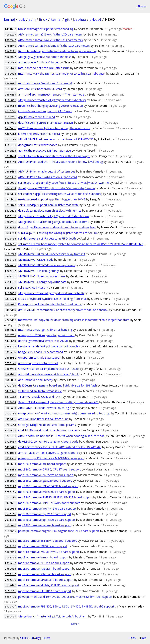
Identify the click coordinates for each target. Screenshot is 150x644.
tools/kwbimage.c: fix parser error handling (46, 29)
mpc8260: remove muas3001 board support (47, 492)
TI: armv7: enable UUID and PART (40, 397)
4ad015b (10, 514)
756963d (10, 83)
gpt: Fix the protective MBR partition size (45, 150)
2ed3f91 (10, 222)
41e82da (10, 35)
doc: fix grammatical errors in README (43, 341)
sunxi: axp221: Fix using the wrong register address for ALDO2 (58, 233)
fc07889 (10, 293)
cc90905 (10, 509)
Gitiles (24, 638)
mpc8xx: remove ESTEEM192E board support (48, 541)
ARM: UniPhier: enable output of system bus (47, 171)
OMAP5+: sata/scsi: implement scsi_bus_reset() (49, 369)
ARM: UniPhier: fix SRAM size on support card (48, 177)
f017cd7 (10, 563)
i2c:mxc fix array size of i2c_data (39, 134)
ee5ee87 (10, 304)
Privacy (35, 638)
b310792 (10, 414)
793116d (10, 520)
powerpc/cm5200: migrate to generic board (46, 335)
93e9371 (10, 51)
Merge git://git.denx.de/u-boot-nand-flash (45, 57)
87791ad (10, 363)
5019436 (10, 239)
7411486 (10, 227)
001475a (10, 335)
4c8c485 (10, 63)
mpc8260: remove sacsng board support (44, 525)
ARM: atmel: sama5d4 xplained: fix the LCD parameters (54, 46)
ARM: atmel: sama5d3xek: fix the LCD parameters (50, 34)
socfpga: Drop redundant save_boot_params (47, 425)
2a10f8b (10, 386)
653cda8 (10, 211)
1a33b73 (10, 374)
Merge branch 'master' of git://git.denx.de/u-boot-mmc (54, 222)
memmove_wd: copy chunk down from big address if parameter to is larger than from (74, 320)
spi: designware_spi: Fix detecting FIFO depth (47, 238)
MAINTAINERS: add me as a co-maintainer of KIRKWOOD (56, 139)
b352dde (10, 419)
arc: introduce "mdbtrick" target (39, 62)
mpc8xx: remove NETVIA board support (44, 563)
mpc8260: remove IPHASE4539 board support (48, 486)
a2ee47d (10, 617)
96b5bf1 (10, 358)
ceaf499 (10, 597)
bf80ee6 (10, 74)
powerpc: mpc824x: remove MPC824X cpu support (51, 458)
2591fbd (10, 282)
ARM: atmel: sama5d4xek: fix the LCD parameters (50, 40)
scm (32, 19)
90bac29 (10, 430)
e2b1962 (10, 475)
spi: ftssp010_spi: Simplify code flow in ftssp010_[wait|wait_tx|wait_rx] (64, 183)
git (67, 19)
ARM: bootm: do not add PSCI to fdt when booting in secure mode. (62, 436)
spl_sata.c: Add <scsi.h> (33, 287)
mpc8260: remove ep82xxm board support (46, 475)
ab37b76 (10, 68)
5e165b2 (10, 177)
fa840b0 (10, 123)
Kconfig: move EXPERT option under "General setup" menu (56, 188)
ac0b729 (10, 254)
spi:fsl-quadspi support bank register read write (48, 205)
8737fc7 (10, 574)
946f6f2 (10, 447)
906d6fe (10, 106)
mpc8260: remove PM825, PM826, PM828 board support (55, 497)
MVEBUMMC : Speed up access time (42, 276)
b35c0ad (10, 525)
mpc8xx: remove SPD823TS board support (46, 580)
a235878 (10, 205)
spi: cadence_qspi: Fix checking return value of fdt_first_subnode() (60, 194)
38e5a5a (10, 408)
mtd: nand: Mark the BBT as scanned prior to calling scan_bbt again (62, 73)
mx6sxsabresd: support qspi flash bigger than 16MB (52, 199)
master (127, 29)
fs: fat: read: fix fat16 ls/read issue (40, 391)
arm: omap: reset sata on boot (38, 363)
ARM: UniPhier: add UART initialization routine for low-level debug (60, 162)
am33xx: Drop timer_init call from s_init (43, 419)
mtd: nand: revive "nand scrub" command (45, 83)
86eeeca (10, 265)
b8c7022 (10, 57)
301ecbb (10, 352)
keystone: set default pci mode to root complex (49, 346)
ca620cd (10, 552)
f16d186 (10, 145)
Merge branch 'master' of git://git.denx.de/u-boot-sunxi (54, 216)
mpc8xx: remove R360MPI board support (45, 569)
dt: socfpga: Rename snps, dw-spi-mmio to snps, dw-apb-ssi (57, 227)
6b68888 (10, 380)
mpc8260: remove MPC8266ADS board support (49, 503)
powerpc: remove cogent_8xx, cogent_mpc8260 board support (59, 531)
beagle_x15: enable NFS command (41, 352)
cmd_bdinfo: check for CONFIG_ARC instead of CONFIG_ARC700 (60, 447)
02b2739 (10, 260)
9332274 (10, 299)
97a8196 (10, 436)
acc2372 (10, 558)
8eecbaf (10, 481)
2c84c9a (10, 244)
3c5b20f (10, 591)
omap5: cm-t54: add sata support (40, 358)
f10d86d (10, 100)
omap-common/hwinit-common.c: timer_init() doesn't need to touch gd (64, 413)
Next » (75, 624)
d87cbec (10, 200)
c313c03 (10, 442)
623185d (10, 453)
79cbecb (10, 569)
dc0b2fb (10, 498)
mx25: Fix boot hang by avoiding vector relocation (51, 106)
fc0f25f (10, 271)
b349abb (10, 151)
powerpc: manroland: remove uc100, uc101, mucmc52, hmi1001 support (65, 597)
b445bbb (10, 341)
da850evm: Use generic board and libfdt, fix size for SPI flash (57, 385)
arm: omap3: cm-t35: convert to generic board (48, 453)
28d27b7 (10, 277)
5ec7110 (10, 546)
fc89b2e (10, 288)
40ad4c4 (10, 188)
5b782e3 (10, 397)
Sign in (142, 6)
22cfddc (10, 320)
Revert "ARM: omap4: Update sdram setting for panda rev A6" (58, 402)
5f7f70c (10, 117)
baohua (80, 19)
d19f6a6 (10, 531)
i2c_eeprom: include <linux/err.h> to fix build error (50, 304)
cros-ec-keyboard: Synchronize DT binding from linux (52, 299)
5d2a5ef (10, 607)
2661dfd (10, 172)
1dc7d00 (10, 194)
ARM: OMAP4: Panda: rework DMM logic (45, 408)
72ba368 (10, 580)
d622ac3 (10, 458)
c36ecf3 (10, 134)
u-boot (95, 19)
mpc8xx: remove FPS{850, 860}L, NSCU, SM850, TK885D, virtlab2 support (66, 606)
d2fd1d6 (10, 492)
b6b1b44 (10, 156)
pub (22, 19)
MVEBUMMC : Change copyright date (42, 282)
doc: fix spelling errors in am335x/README (46, 123)
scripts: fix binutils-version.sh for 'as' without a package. (54, 156)
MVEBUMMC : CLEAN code (36, 260)
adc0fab (10, 111)
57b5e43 (10, 425)
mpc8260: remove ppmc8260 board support (47, 520)
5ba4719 (10, 233)
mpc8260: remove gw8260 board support (45, 481)
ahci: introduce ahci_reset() (35, 380)
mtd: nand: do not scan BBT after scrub (44, 68)
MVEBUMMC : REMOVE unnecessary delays (46, 265)
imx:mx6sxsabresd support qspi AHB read (45, 111)
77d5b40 (10, 46)
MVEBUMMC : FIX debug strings (39, 271)
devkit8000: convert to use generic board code (48, 441)
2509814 (10, 402)
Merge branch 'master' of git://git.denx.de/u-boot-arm (53, 616)
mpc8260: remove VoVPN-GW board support (47, 508)
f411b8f (10, 29)
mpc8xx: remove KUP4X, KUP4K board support (49, 585)
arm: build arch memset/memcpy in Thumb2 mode (51, 94)
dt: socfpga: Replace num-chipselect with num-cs (50, 211)
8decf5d (10, 369)
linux (43, 19)
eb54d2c (10, 330)
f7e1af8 (10, 470)
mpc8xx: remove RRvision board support (44, 574)
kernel (9, 19)
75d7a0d (10, 95)
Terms (46, 638)
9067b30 (10, 464)
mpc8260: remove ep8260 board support (45, 514)
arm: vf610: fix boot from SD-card (40, 89)
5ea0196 (10, 140)
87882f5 (10, 486)
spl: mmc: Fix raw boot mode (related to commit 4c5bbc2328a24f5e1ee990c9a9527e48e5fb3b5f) (81, 244)
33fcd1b (10, 310)
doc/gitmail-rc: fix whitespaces (38, 145)
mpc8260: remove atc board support (42, 464)
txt (133, 638)
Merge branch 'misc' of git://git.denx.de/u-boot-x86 (51, 293)
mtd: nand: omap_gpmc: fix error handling (45, 330)
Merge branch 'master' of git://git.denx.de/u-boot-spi (52, 100)
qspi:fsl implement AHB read (37, 117)
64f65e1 (10, 391)
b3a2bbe (10, 503)
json (143, 638)
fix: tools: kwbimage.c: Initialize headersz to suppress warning (58, 51)
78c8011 (10, 183)
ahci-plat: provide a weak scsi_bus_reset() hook (48, 374)
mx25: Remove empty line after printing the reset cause (54, 128)
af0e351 (10, 541)
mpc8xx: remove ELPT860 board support (45, 591)
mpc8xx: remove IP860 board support (43, 546)
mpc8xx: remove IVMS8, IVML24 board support (49, 552)
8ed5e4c (10, 128)
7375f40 (10, 216)
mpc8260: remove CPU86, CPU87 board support (50, 469)
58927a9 (10, 347)
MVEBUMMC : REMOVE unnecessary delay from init (52, 254)
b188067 (10, 89)
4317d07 (10, 585)
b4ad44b (10, 162)
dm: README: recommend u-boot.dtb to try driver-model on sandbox (63, 310)
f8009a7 (10, 40)
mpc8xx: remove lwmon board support (43, 557)
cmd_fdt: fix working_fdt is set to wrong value (47, 430)
